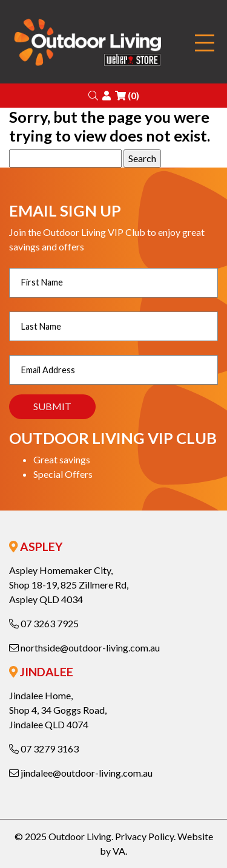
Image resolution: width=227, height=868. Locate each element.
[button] (93, 95)
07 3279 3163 (44, 749)
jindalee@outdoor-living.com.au (81, 773)
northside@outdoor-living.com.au (84, 648)
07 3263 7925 (44, 623)
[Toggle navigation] (205, 43)
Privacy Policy (144, 836)
